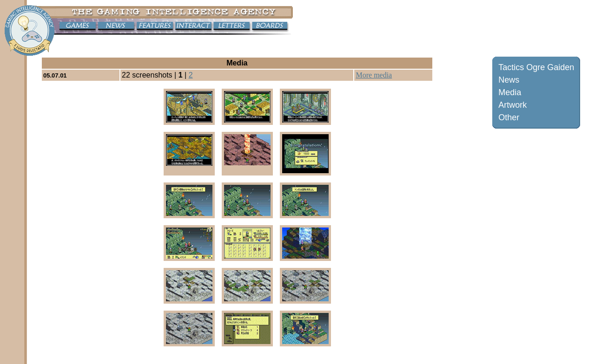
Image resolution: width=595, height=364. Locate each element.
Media (510, 92)
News (509, 80)
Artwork (512, 105)
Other (509, 117)
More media (374, 75)
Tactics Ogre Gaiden (536, 67)
